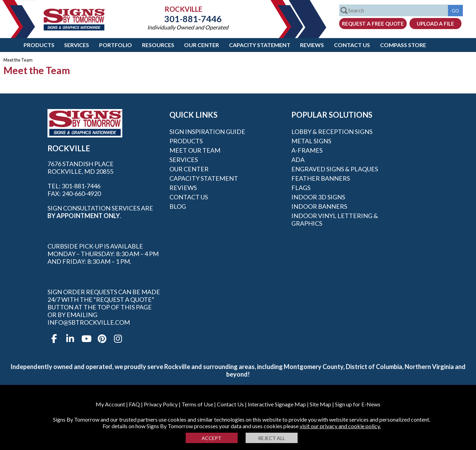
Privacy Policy (161, 404)
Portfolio (116, 45)
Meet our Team (195, 150)
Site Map (320, 404)
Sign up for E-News (358, 404)
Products (39, 45)
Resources (158, 45)
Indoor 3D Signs (318, 197)
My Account (110, 404)
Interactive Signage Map (277, 404)
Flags (301, 188)
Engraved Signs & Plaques (335, 169)
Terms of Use (197, 404)
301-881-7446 (188, 19)
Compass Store (403, 45)
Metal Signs (311, 141)
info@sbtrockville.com (89, 322)
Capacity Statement (260, 45)
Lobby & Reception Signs (332, 132)
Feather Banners (321, 178)
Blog (178, 206)
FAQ (134, 404)
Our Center (201, 45)
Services (77, 45)
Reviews (312, 45)
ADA (298, 160)
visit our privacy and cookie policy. (340, 426)
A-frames (307, 150)
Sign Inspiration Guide (207, 132)
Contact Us (352, 45)
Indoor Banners (319, 206)
